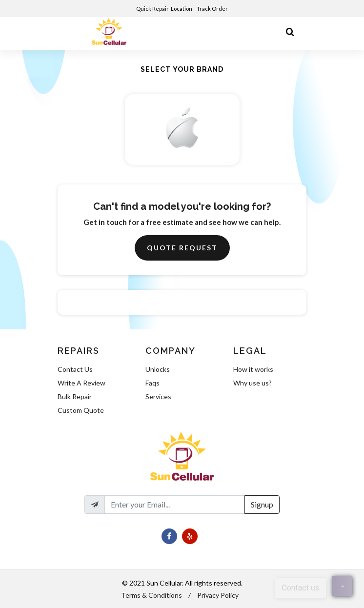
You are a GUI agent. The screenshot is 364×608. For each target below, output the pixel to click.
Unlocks (158, 369)
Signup (262, 504)
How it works (253, 369)
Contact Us (75, 369)
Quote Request (182, 248)
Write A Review (81, 383)
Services (158, 396)
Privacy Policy (218, 595)
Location (182, 9)
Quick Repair (152, 9)
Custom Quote (81, 410)
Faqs (152, 383)
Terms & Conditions (152, 595)
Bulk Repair (75, 396)
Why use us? (253, 383)
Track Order (213, 9)
